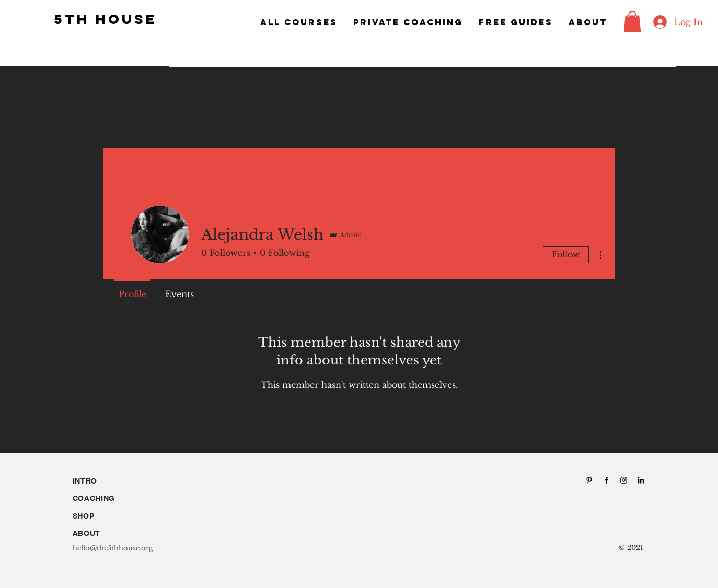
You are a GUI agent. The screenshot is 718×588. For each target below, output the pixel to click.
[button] (632, 22)
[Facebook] (606, 480)
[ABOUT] (112, 533)
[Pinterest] (589, 480)
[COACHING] (112, 498)
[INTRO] (112, 481)
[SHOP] (112, 516)
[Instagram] (624, 480)
